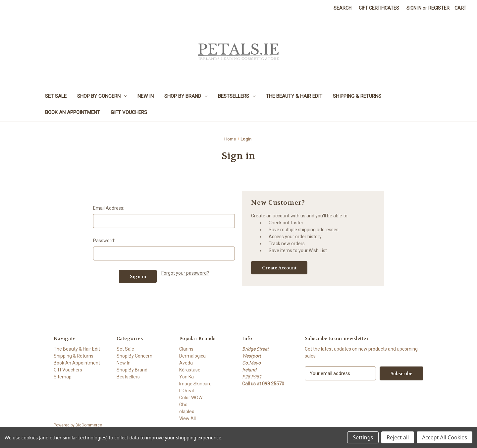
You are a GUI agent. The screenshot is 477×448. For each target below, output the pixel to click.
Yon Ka (186, 377)
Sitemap (63, 377)
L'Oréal (186, 391)
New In (146, 96)
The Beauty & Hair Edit (294, 96)
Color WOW (191, 398)
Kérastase (190, 370)
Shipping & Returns (357, 96)
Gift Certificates (379, 8)
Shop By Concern (102, 96)
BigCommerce (89, 425)
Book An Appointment (73, 112)
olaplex (187, 412)
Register (439, 8)
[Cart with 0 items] (460, 8)
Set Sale (56, 96)
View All (187, 419)
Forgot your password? (185, 273)
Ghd (183, 405)
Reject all (398, 437)
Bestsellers (237, 96)
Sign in (414, 8)
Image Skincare (195, 384)
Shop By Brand (186, 96)
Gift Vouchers (129, 112)
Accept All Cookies (445, 437)
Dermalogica (192, 356)
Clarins (186, 349)
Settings (363, 437)
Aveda (186, 363)
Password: (104, 241)
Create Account (279, 268)
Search (343, 8)
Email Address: (109, 208)
